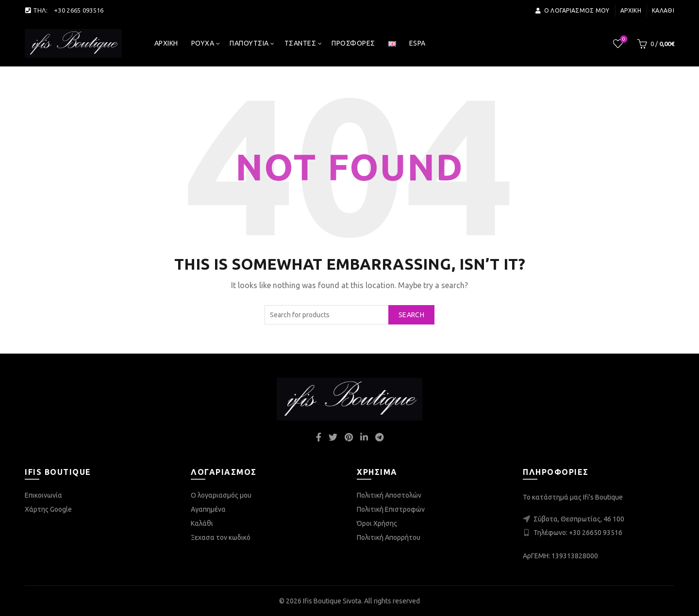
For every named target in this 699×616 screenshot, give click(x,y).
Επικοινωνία (43, 495)
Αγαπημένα (208, 509)
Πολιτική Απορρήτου (389, 537)
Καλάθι (663, 10)
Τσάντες (300, 43)
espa (417, 43)
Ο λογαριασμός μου (572, 10)
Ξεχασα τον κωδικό (221, 537)
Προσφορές (353, 43)
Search (411, 315)
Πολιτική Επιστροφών (391, 509)
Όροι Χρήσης (377, 523)
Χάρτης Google (48, 509)
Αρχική (631, 10)
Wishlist (623, 40)
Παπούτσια (249, 43)
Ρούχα (203, 43)
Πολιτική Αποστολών (389, 495)
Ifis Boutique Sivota (332, 601)
